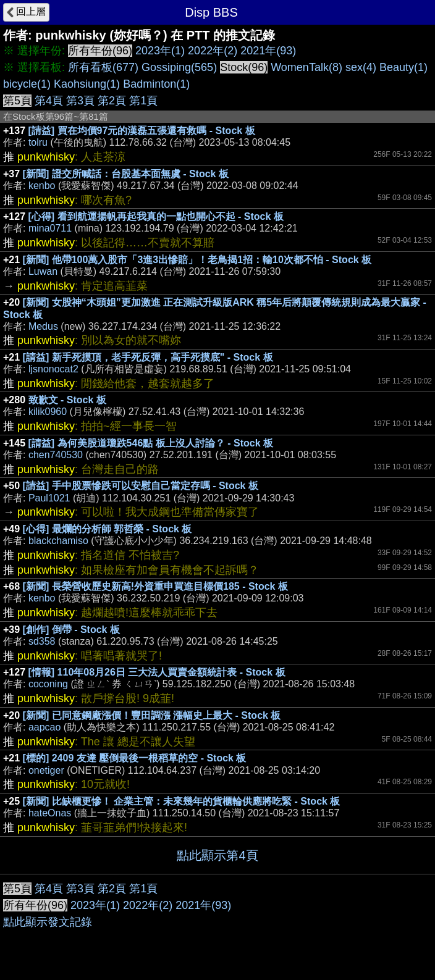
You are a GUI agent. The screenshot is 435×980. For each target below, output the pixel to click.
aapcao (45, 727)
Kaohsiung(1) (87, 84)
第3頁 (80, 101)
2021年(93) (268, 51)
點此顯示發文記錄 (48, 922)
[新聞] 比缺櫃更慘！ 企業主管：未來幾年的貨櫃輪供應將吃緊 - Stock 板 (182, 801)
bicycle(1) (27, 84)
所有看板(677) (103, 67)
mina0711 (50, 228)
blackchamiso (58, 541)
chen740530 (56, 455)
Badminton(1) (156, 84)
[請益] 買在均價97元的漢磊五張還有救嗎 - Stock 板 (142, 131)
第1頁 (143, 101)
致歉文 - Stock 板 (67, 400)
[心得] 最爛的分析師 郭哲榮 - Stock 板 (108, 529)
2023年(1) (160, 51)
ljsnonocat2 (53, 369)
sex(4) (361, 67)
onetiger (46, 770)
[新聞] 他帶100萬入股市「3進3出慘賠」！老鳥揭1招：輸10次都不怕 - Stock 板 (197, 260)
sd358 (42, 641)
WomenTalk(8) (306, 67)
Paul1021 (49, 498)
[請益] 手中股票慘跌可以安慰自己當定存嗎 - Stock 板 (141, 486)
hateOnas (50, 813)
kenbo (42, 186)
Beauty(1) (403, 67)
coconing (48, 684)
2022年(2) (213, 51)
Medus (43, 326)
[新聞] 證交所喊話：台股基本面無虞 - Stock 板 (126, 174)
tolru (38, 142)
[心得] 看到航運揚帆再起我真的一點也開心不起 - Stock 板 (156, 216)
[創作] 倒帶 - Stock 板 (71, 630)
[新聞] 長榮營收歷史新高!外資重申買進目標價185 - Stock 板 (155, 586)
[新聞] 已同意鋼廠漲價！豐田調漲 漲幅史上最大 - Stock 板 (152, 715)
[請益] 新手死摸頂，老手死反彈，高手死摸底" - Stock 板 (148, 357)
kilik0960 (48, 412)
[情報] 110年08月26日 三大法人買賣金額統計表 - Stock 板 (157, 672)
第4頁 (49, 101)
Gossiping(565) (179, 67)
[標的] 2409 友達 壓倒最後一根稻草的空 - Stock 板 (135, 758)
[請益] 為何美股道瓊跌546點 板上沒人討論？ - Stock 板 (151, 443)
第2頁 (112, 101)
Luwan (43, 271)
